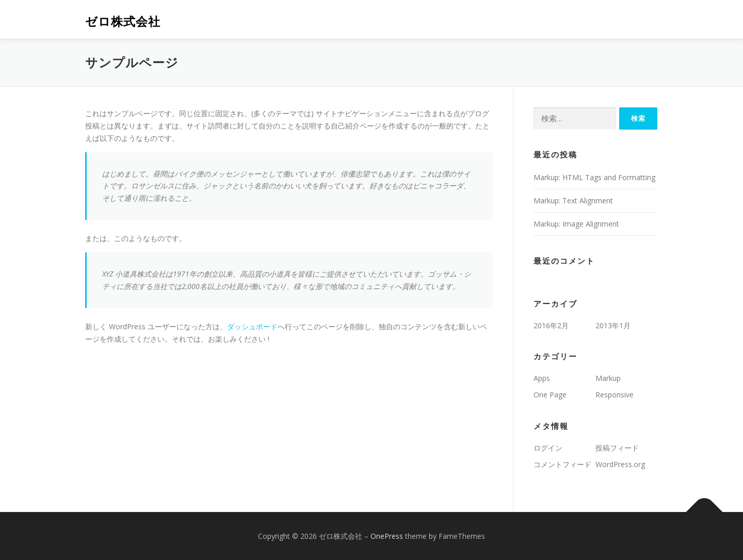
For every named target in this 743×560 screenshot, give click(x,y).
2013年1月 (613, 325)
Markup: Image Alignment (576, 224)
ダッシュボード (252, 326)
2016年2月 (551, 325)
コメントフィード (562, 464)
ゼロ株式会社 (123, 21)
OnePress (387, 536)
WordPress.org (620, 464)
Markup (608, 378)
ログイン (548, 448)
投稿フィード (617, 448)
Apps (542, 378)
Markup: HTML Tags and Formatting (594, 177)
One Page (550, 395)
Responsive (615, 395)
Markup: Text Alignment (573, 201)
